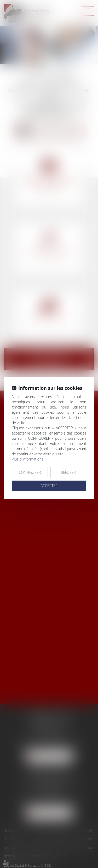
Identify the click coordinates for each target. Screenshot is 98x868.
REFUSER (68, 472)
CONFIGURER (30, 472)
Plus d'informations (28, 459)
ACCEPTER (49, 486)
